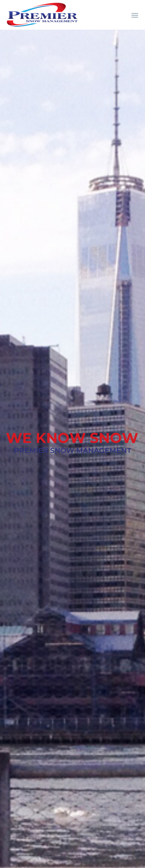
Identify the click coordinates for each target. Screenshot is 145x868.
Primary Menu (135, 15)
